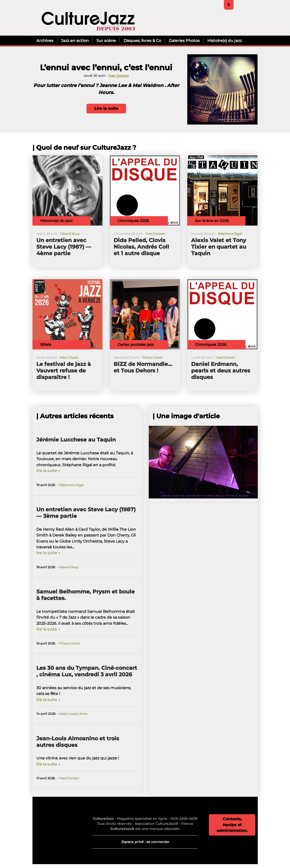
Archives (45, 40)
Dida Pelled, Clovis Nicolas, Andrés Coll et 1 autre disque (141, 247)
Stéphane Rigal (230, 234)
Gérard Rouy (70, 234)
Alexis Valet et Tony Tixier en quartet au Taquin (219, 247)
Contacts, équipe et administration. (232, 825)
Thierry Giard (152, 358)
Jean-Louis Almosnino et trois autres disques (78, 742)
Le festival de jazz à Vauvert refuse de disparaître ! (64, 371)
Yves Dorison (119, 76)
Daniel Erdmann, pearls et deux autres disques (221, 371)
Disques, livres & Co (142, 40)
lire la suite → (48, 471)
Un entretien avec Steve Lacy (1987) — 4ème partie (64, 247)
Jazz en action (75, 40)
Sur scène (106, 40)
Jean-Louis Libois (73, 714)
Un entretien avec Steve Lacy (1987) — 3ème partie (86, 513)
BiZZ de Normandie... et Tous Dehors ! (143, 367)
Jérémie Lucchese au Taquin (76, 440)
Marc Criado (69, 358)
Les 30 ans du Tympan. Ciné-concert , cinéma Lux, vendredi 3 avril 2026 (87, 671)
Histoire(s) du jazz (225, 40)
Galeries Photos (184, 40)
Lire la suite (106, 108)
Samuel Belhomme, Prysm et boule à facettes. (86, 595)
